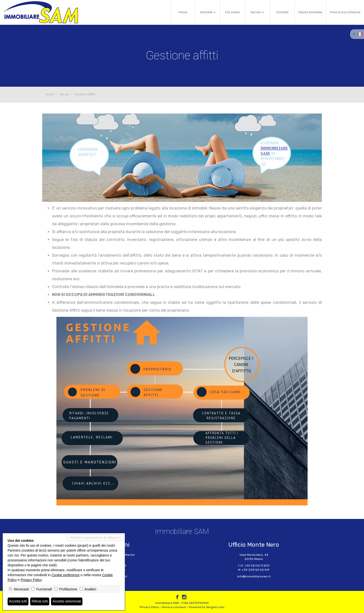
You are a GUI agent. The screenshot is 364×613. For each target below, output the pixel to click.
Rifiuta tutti (40, 601)
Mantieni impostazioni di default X (95, 538)
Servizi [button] (257, 12)
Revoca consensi (174, 607)
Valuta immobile (310, 12)
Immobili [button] (208, 12)
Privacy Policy (150, 607)
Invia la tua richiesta (345, 12)
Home (183, 12)
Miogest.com (215, 607)
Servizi (64, 94)
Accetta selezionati (67, 601)
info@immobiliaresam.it (254, 576)
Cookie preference (65, 575)
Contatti (282, 12)
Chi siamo (233, 12)
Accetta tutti (18, 601)
